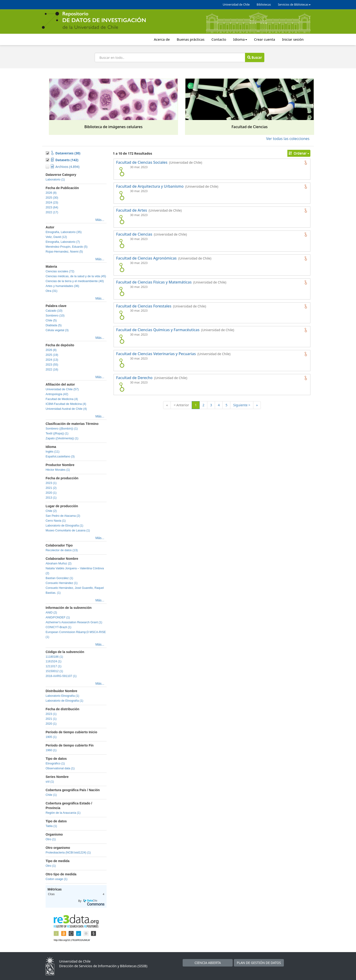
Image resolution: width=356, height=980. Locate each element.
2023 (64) (52, 207)
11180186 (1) (54, 657)
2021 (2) (51, 488)
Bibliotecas (264, 5)
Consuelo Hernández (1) (62, 583)
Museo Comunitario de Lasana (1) (68, 530)
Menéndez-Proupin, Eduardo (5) (67, 247)
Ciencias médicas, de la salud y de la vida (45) (76, 276)
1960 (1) (51, 750)
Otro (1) (51, 839)
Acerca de (162, 39)
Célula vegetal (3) (57, 330)
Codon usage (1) (57, 879)
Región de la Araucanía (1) (63, 813)
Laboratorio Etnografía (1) (62, 696)
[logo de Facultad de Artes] (122, 220)
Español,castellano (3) (60, 457)
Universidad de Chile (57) (62, 389)
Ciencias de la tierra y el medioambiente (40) (75, 281)
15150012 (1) (54, 671)
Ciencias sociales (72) (60, 271)
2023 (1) (51, 483)
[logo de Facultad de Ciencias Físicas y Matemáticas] (122, 291)
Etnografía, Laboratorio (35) (64, 232)
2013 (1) (51, 498)
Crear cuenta (265, 39)
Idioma (240, 39)
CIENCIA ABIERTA (208, 963)
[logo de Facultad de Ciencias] (122, 243)
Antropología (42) (57, 394)
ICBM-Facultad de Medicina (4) (66, 404)
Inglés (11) (53, 452)
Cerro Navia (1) (56, 521)
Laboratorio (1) (55, 180)
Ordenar (299, 153)
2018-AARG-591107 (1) (61, 676)
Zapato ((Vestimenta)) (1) (62, 438)
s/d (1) (50, 782)
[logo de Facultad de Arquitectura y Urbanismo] (122, 196)
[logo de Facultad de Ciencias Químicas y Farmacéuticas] (122, 339)
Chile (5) (51, 320)
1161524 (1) (54, 661)
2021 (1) (51, 719)
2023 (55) (52, 365)
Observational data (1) (60, 768)
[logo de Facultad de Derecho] (122, 387)
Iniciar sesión (293, 39)
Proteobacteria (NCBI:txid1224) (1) (68, 853)
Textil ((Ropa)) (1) (57, 433)
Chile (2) (51, 511)
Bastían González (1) (59, 578)
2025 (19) (52, 355)
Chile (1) (51, 795)
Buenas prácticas (191, 39)
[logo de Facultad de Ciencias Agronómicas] (122, 267)
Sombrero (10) (55, 316)
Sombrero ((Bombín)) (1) (62, 429)
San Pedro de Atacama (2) (63, 516)
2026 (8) (51, 193)
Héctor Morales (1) (58, 470)
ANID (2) (51, 613)
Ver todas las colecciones (288, 139)
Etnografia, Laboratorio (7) (63, 242)
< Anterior (181, 405)
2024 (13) (52, 360)
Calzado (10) (54, 311)
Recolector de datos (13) (62, 550)
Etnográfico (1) (55, 763)
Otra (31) (51, 291)
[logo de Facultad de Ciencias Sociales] (122, 172)
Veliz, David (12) (56, 237)
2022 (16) (52, 370)
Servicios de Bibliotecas (294, 5)
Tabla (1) (51, 826)
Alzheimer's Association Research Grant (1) (74, 622)
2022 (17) (52, 212)
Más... (100, 220)
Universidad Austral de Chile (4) (66, 409)
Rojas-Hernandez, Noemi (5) (64, 252)
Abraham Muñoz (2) (59, 563)
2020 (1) (51, 493)
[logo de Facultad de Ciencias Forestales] (122, 315)
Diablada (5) (54, 325)
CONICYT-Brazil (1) (59, 627)
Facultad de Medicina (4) (62, 399)
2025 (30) (52, 198)
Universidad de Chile (236, 5)
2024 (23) (52, 203)
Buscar (255, 57)
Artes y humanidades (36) (62, 286)
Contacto (219, 39)
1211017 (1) (54, 666)
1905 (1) (51, 737)
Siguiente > (242, 405)
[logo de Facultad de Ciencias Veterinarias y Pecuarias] (122, 363)
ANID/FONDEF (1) (58, 617)
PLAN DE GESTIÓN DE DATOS (259, 963)
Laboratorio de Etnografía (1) (64, 526)
